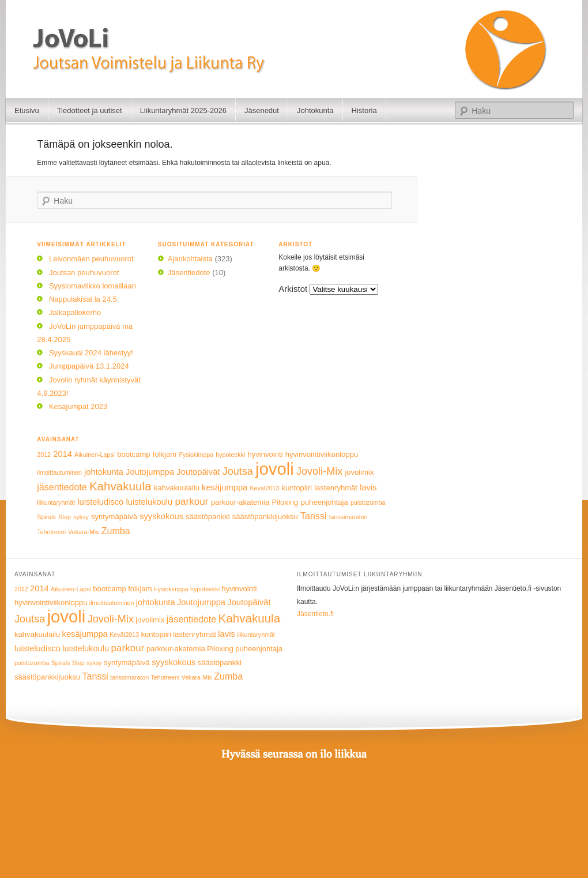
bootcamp (133, 454)
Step (65, 517)
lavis (368, 487)
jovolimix (359, 472)
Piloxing (285, 502)
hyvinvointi (265, 454)
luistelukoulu (149, 502)
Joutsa (238, 471)
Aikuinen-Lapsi (95, 455)
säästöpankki (208, 517)
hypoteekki (230, 455)
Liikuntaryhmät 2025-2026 (183, 110)
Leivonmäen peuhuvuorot (91, 259)
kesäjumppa (225, 487)
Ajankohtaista (190, 259)
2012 (44, 455)
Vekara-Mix (83, 532)
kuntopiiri (297, 488)
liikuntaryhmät (56, 502)
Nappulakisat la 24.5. (84, 299)
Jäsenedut (262, 110)
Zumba (116, 531)
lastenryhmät (336, 488)
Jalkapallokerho (75, 312)
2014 (63, 454)
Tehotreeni (51, 532)
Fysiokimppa (196, 455)
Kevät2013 (264, 488)
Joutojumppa (150, 472)
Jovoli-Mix (319, 471)
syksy (81, 517)
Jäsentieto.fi (315, 614)
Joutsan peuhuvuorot (84, 273)
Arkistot (293, 289)
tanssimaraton (348, 517)
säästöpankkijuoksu (265, 517)
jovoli (275, 469)
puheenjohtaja (325, 502)
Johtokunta (315, 110)
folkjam (165, 454)
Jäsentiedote (189, 273)
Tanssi (313, 516)
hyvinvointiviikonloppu (322, 454)
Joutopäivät (198, 472)
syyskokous (161, 516)
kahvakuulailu (177, 488)
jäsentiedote (62, 487)
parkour (191, 502)
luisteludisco (100, 502)
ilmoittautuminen (59, 472)
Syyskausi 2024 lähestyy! (91, 353)
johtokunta (104, 472)
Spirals (46, 517)
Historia (364, 110)
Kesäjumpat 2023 (78, 406)
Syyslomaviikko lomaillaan (93, 286)
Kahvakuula (120, 486)
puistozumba (368, 502)
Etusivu (27, 110)
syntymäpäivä (114, 517)
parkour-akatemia (240, 502)
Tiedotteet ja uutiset (90, 110)
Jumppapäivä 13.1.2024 (89, 366)
